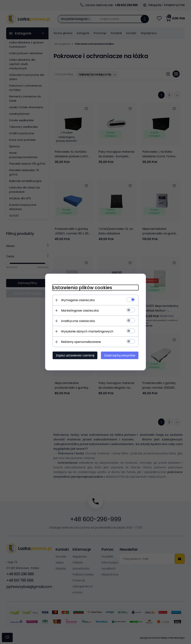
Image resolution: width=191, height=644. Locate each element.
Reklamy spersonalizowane (81, 342)
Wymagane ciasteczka (78, 300)
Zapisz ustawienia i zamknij (75, 355)
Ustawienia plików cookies (82, 288)
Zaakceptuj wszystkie (120, 355)
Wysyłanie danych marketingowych (87, 331)
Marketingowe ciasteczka (80, 311)
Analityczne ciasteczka (78, 321)
